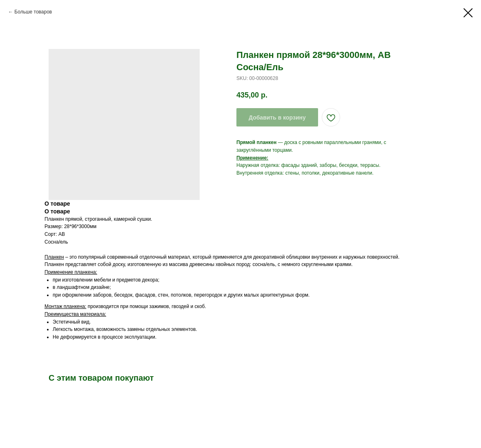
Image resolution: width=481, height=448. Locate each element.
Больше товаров (33, 12)
